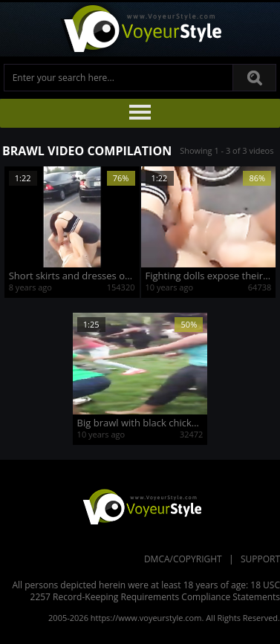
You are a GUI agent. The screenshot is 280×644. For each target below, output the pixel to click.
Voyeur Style (140, 29)
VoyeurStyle (140, 506)
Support (260, 559)
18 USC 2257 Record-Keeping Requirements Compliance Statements (155, 591)
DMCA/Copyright (183, 559)
